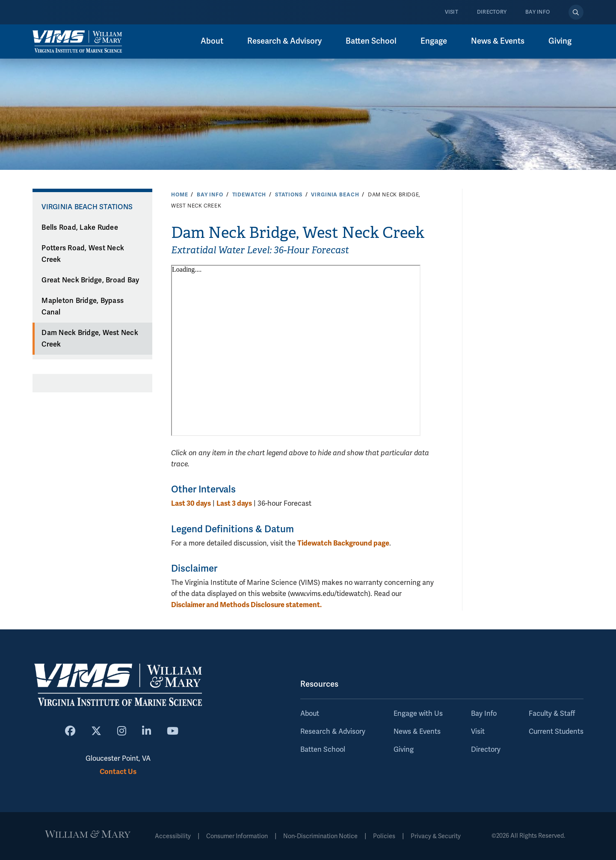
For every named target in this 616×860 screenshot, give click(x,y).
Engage (434, 41)
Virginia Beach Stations (87, 207)
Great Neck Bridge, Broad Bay (90, 280)
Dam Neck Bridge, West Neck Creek (90, 339)
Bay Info (538, 12)
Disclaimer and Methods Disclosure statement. (246, 605)
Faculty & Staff (552, 714)
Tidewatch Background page (343, 543)
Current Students (556, 732)
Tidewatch (249, 195)
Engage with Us (418, 714)
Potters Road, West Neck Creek (83, 254)
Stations (289, 195)
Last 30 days (191, 503)
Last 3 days (234, 503)
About (212, 41)
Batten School (371, 41)
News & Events (498, 41)
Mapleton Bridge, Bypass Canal (83, 307)
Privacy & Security (436, 836)
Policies (384, 836)
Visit (452, 12)
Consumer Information (237, 836)
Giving (560, 41)
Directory (492, 12)
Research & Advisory (284, 41)
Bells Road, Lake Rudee (80, 228)
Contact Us (118, 772)
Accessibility (173, 836)
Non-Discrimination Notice (320, 836)
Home (179, 195)
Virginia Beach (335, 195)
